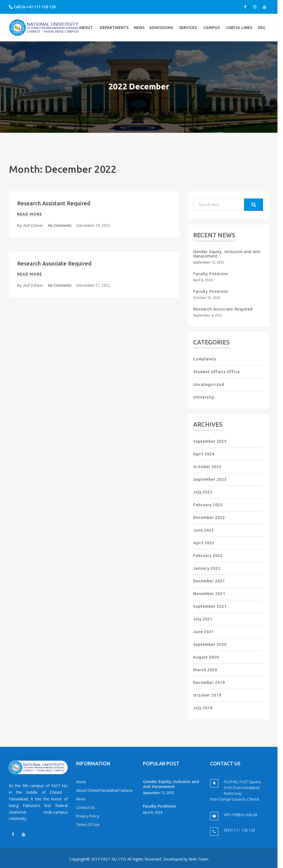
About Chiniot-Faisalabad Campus (104, 790)
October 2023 (207, 467)
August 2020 (206, 657)
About (86, 33)
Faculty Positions (211, 274)
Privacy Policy (88, 816)
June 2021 (204, 632)
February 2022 (208, 556)
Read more (30, 214)
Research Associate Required (55, 263)
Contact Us (85, 808)
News (139, 28)
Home (81, 782)
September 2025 (210, 441)
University (204, 397)
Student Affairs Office (217, 372)
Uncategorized (209, 384)
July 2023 (203, 492)
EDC (262, 33)
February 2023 (208, 505)
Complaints (205, 359)
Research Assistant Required (54, 203)
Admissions (161, 33)
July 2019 (203, 708)
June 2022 (204, 530)
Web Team (199, 859)
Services (188, 33)
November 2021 (209, 594)
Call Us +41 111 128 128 (32, 7)
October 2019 (207, 695)
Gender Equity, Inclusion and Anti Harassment (227, 254)
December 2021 (209, 581)
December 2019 (209, 683)
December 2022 (209, 517)
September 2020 (210, 644)
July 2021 (203, 619)
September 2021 (210, 606)
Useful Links (239, 33)
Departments (114, 33)
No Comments (60, 225)
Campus (212, 33)
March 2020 (205, 670)
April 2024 (204, 454)
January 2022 (207, 568)
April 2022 (204, 543)
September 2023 (210, 479)
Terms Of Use (88, 825)
